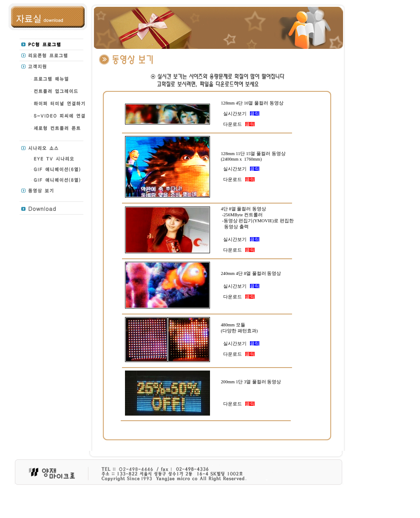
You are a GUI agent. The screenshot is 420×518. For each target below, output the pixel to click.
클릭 (255, 114)
